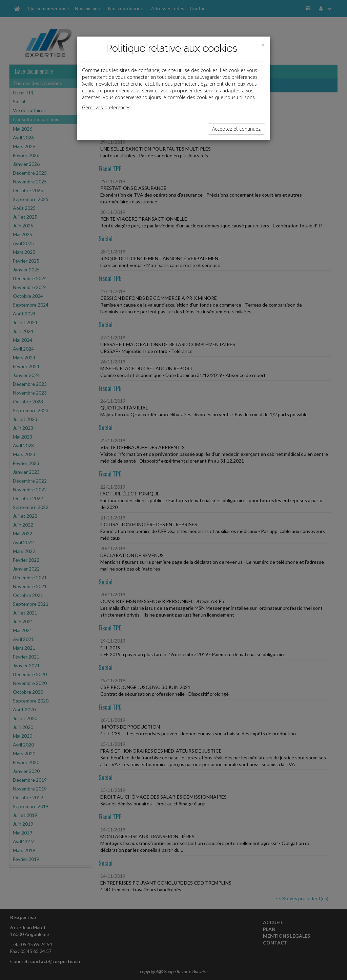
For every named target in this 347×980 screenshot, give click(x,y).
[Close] (263, 45)
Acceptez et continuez (236, 129)
